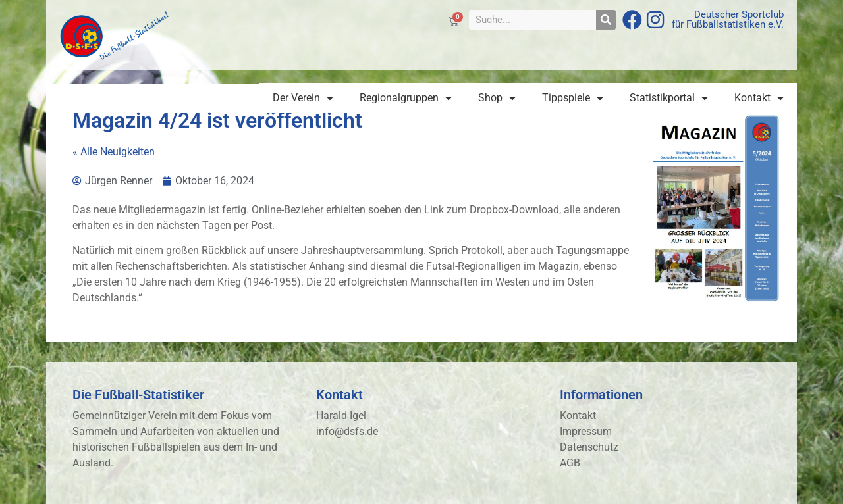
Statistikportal (669, 98)
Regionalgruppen (406, 98)
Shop (497, 98)
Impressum (586, 431)
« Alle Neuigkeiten (114, 152)
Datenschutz (589, 447)
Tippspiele (573, 98)
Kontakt (759, 98)
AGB (570, 463)
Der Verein (303, 98)
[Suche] (606, 20)
